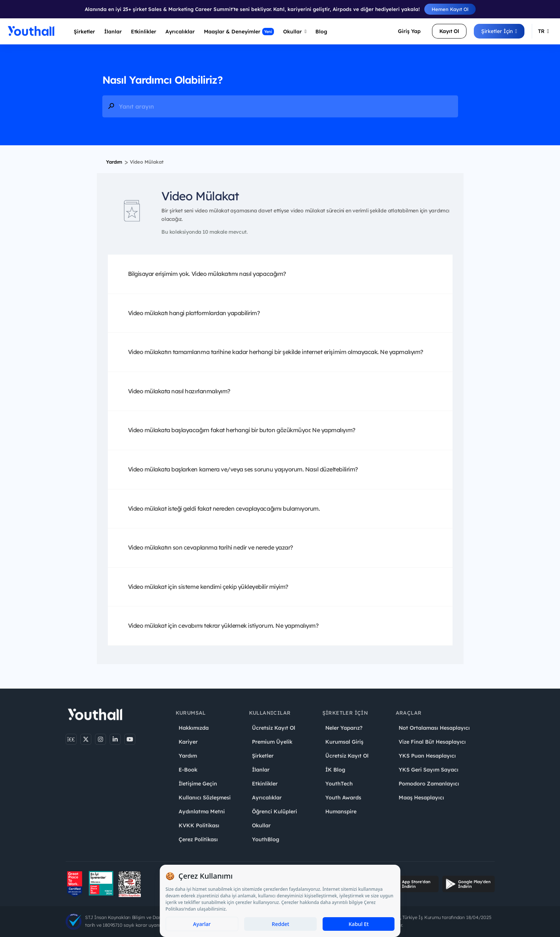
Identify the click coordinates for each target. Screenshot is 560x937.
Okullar (295, 32)
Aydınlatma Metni (202, 812)
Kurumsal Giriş (344, 742)
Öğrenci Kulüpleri (274, 812)
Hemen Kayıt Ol (450, 9)
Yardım (114, 162)
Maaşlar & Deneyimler (239, 32)
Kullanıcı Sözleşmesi (205, 798)
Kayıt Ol (449, 31)
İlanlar (113, 32)
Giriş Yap (409, 31)
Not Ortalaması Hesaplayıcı (434, 728)
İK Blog (335, 770)
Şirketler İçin (499, 31)
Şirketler (84, 32)
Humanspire (341, 812)
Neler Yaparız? (344, 728)
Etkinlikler (144, 32)
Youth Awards (343, 798)
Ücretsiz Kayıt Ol (274, 728)
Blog (321, 32)
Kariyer (188, 742)
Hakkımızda (194, 728)
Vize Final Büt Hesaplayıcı (432, 742)
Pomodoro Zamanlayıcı (429, 784)
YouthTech (339, 784)
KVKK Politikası (199, 825)
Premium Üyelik (272, 742)
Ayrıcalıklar (267, 798)
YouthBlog (266, 839)
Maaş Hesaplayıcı (421, 798)
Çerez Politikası (198, 839)
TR (543, 31)
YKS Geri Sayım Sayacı (429, 770)
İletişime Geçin (198, 784)
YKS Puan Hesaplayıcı (427, 756)
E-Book (188, 770)
